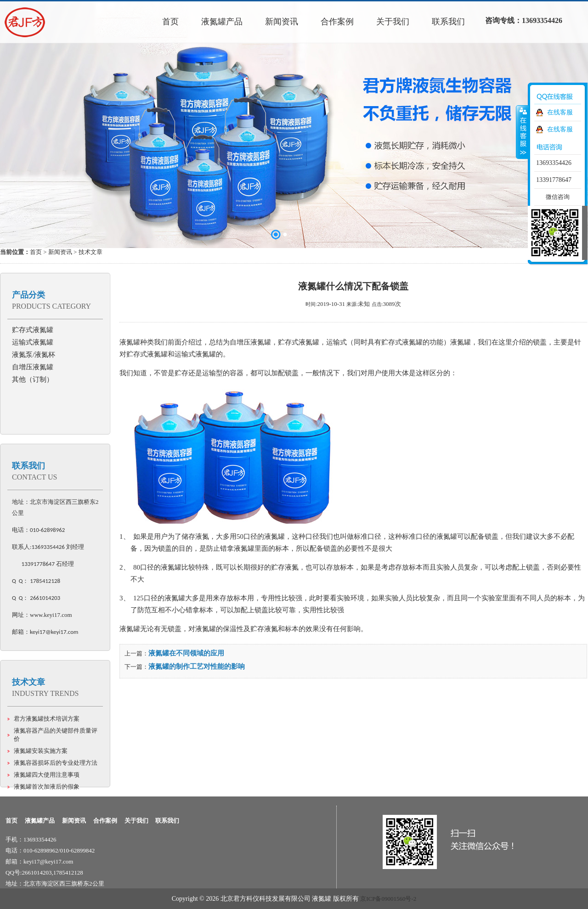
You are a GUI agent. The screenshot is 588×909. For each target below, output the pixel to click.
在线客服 (560, 112)
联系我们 (28, 466)
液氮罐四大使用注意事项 (47, 775)
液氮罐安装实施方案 (41, 751)
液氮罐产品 (40, 821)
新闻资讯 (60, 252)
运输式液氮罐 (33, 342)
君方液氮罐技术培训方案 (47, 719)
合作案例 (105, 821)
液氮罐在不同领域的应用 (186, 653)
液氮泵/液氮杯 (34, 355)
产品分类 (28, 295)
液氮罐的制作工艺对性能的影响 (197, 666)
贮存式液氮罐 (33, 330)
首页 (36, 252)
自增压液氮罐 (33, 367)
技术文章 (28, 682)
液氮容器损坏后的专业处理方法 (56, 763)
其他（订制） (33, 379)
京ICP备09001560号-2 (388, 899)
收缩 (522, 132)
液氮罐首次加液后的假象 (47, 787)
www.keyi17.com (51, 615)
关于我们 (136, 821)
